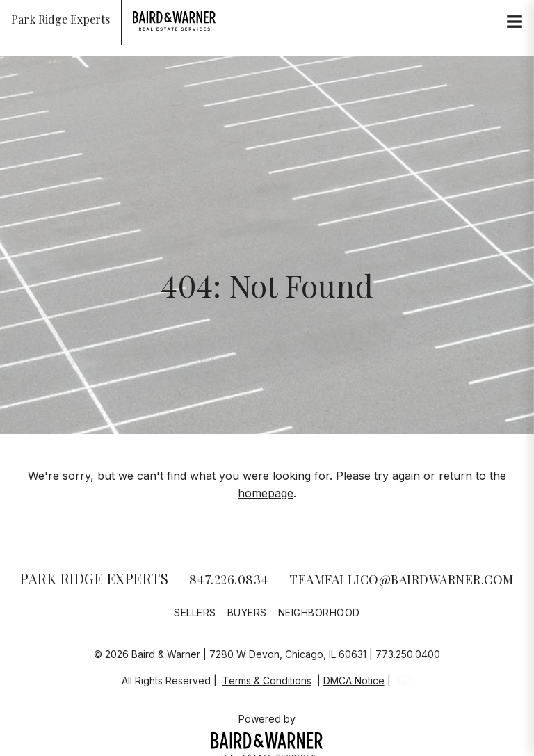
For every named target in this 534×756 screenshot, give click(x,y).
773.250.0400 (408, 654)
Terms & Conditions (267, 681)
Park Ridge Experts (94, 578)
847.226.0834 (229, 579)
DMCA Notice (354, 681)
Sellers (195, 612)
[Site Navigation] (515, 22)
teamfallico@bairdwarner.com (402, 579)
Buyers (247, 612)
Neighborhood (319, 612)
